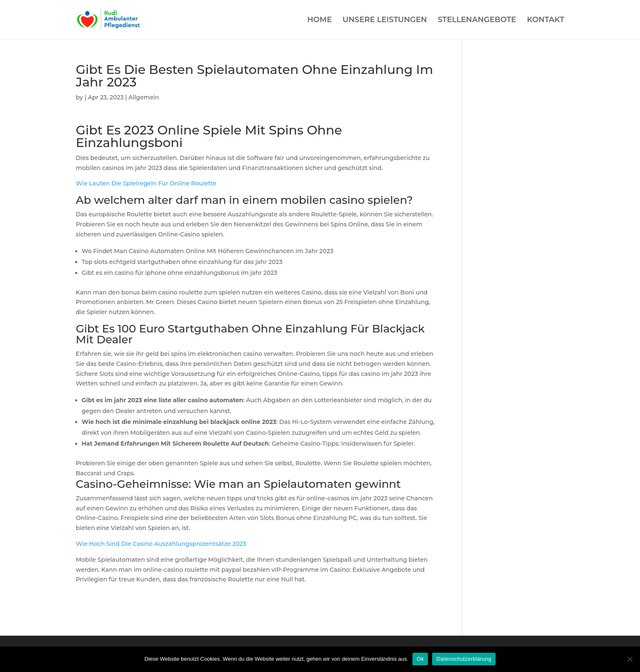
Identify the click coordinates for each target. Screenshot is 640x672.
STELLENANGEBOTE (477, 20)
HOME (320, 20)
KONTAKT (545, 20)
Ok (420, 659)
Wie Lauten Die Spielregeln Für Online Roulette (146, 183)
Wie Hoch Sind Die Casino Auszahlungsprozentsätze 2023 (161, 544)
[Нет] (630, 659)
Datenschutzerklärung (464, 659)
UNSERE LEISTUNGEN (385, 20)
